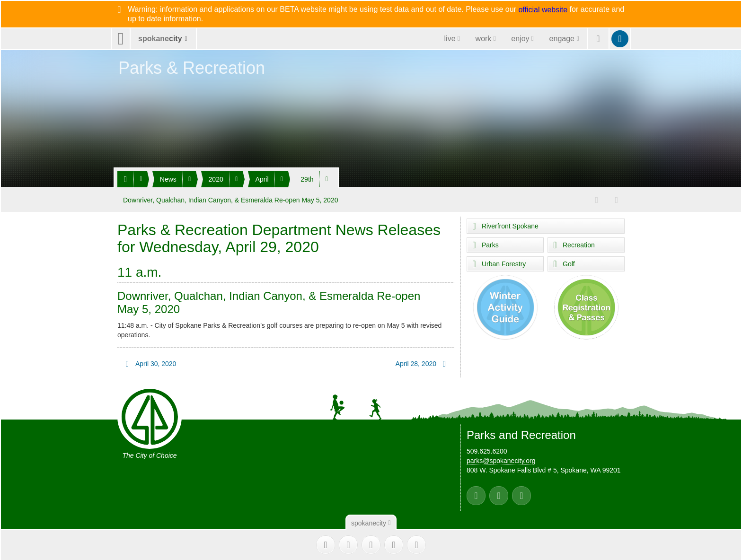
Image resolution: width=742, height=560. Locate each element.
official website (543, 10)
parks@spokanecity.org (501, 460)
